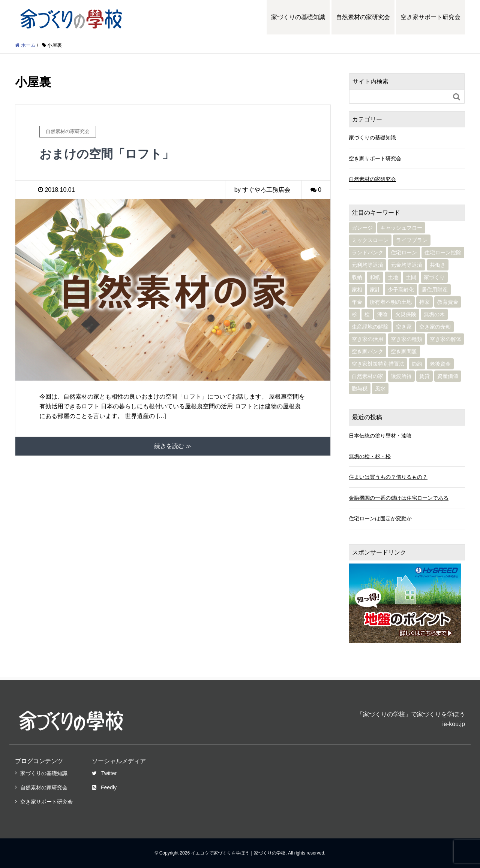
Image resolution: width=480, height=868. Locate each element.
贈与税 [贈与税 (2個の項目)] (360, 388)
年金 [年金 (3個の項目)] (357, 302)
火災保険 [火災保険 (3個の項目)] (406, 314)
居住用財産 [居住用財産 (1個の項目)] (435, 290)
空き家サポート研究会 (430, 17)
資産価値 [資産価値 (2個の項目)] (448, 376)
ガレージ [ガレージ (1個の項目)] (362, 228)
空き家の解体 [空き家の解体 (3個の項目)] (445, 339)
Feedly (104, 787)
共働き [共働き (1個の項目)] (438, 265)
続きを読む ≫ (173, 446)
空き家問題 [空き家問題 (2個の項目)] (404, 351)
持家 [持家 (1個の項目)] (424, 302)
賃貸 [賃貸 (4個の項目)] (424, 376)
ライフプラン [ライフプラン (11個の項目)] (412, 240)
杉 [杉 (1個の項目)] (354, 314)
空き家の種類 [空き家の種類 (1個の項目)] (406, 339)
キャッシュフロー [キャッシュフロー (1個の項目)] (401, 228)
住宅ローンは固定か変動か (380, 518)
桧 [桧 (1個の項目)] (367, 314)
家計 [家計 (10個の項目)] (375, 290)
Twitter (104, 773)
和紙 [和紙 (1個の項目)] (375, 277)
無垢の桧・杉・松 (370, 456)
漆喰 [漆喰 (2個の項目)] (382, 314)
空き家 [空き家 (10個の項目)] (404, 327)
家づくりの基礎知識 (298, 17)
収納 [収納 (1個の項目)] (357, 277)
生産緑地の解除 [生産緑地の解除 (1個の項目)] (370, 327)
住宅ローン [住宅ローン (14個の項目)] (404, 252)
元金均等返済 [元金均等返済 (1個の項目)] (406, 265)
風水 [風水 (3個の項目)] (380, 388)
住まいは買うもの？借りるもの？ (388, 477)
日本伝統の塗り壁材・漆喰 (380, 436)
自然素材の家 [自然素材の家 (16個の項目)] (367, 376)
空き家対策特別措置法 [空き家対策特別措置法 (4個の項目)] (378, 364)
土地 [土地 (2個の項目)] (393, 277)
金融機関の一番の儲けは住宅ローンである (399, 498)
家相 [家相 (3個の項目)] (357, 290)
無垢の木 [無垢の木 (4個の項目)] (434, 314)
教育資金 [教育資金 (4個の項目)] (448, 302)
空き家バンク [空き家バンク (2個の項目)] (367, 351)
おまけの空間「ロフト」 (107, 154)
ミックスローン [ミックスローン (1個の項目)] (370, 240)
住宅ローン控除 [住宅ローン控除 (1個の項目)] (443, 252)
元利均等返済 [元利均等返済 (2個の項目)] (367, 265)
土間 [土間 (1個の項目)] (411, 277)
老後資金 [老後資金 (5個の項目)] (440, 364)
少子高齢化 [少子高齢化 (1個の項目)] (401, 290)
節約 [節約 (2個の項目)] (417, 364)
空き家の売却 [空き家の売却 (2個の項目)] (435, 327)
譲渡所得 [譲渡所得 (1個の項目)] (401, 376)
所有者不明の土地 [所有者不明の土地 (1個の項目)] (391, 302)
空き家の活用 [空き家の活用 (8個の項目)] (367, 339)
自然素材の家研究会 (363, 17)
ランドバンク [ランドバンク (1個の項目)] (367, 252)
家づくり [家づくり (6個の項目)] (434, 277)
